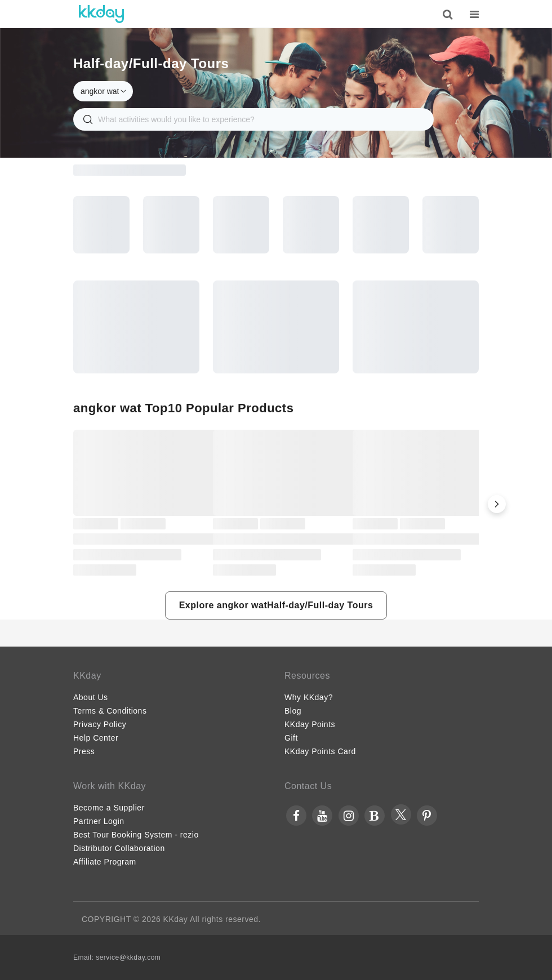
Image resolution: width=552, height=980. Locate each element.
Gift (291, 738)
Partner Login (99, 821)
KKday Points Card (320, 751)
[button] (497, 504)
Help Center (96, 738)
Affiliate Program (105, 862)
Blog (293, 711)
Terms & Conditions (110, 711)
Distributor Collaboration (119, 848)
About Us (91, 697)
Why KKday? (309, 697)
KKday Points (310, 724)
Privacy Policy (100, 724)
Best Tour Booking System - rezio (136, 835)
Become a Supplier (109, 808)
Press (84, 751)
